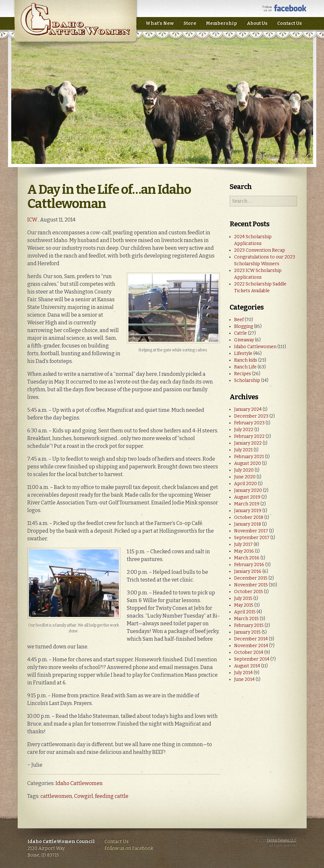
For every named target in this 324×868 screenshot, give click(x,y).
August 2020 (248, 463)
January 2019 (248, 511)
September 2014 (252, 659)
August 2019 (247, 497)
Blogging (244, 326)
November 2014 (251, 646)
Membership (221, 23)
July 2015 (243, 598)
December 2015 (251, 578)
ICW (32, 220)
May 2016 (244, 551)
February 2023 (249, 423)
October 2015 (249, 592)
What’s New (160, 23)
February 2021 (249, 457)
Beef (239, 320)
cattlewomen (56, 796)
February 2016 (249, 565)
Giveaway (244, 340)
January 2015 (247, 632)
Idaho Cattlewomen (79, 783)
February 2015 (249, 625)
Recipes (243, 374)
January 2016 (248, 571)
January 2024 (248, 409)
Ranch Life (245, 367)
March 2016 (247, 558)
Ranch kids (246, 360)
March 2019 (247, 504)
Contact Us (289, 23)
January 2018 (248, 524)
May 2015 (244, 605)
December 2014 (251, 639)
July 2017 (243, 544)
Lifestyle (243, 353)
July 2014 (243, 673)
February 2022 (249, 436)
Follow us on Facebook (129, 848)
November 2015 (251, 585)
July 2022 (244, 430)
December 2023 (251, 416)
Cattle (241, 333)
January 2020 (248, 490)
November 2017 (251, 531)
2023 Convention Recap (260, 250)
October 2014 (249, 652)
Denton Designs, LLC (282, 840)
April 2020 (245, 484)
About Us (257, 23)
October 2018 (249, 517)
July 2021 (243, 450)
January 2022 (248, 443)
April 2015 (245, 612)
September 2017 (252, 538)
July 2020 (244, 470)
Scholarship (247, 380)
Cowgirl (84, 796)
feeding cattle (112, 796)
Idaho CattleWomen (75, 26)
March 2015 (246, 619)
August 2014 (247, 666)
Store (190, 23)
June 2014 (244, 679)
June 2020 (245, 477)
